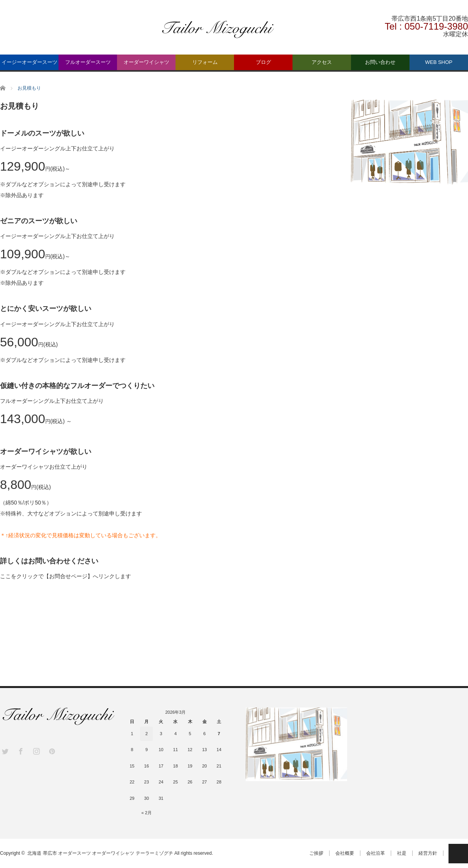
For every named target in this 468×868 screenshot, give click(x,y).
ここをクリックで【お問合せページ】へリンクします (66, 576)
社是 (402, 853)
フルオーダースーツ (88, 62)
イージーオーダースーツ (29, 62)
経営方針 (428, 853)
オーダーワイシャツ (146, 62)
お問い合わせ (380, 62)
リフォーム (205, 62)
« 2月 (147, 813)
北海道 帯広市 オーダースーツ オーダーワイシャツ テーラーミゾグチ (100, 853)
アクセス (322, 62)
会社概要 (345, 853)
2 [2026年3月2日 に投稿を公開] (147, 734)
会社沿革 (376, 853)
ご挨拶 (316, 853)
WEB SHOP (439, 62)
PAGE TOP (458, 854)
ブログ (263, 62)
